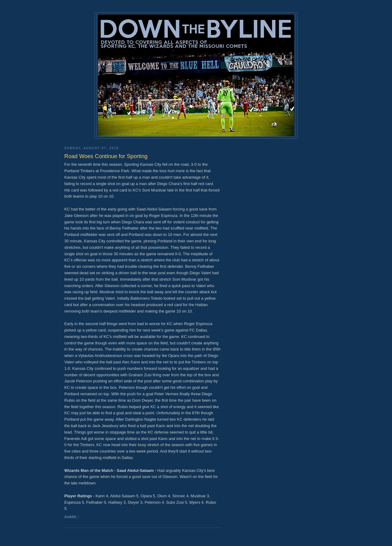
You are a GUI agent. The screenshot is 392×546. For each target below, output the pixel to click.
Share (70, 517)
